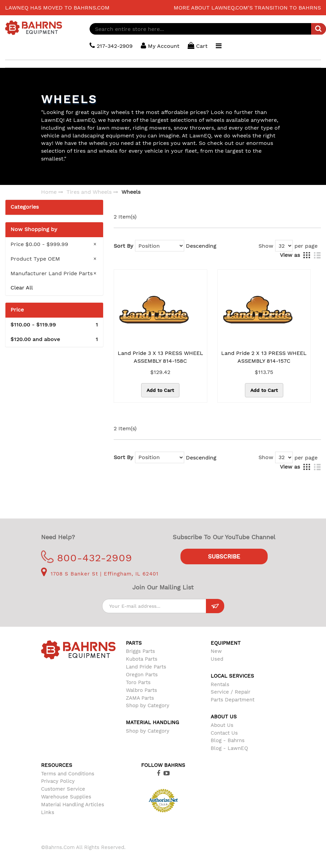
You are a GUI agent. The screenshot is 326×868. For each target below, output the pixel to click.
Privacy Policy (58, 781)
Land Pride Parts (146, 667)
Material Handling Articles (73, 805)
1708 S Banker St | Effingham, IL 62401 (100, 574)
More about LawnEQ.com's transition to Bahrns (247, 8)
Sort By (123, 246)
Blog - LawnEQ (229, 748)
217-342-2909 (111, 46)
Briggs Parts (140, 651)
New (216, 651)
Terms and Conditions (68, 774)
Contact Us (224, 733)
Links (48, 812)
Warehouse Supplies (66, 797)
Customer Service (63, 789)
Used (217, 659)
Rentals (220, 684)
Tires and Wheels (89, 192)
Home (49, 192)
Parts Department (233, 700)
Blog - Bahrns (228, 740)
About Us (222, 725)
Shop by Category (148, 705)
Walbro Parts (141, 690)
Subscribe (224, 556)
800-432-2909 (87, 558)
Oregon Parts (142, 675)
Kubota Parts (142, 659)
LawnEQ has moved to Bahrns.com (57, 8)
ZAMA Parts (140, 698)
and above (54, 339)
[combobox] (208, 29)
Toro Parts (138, 682)
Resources (57, 765)
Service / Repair (231, 692)
